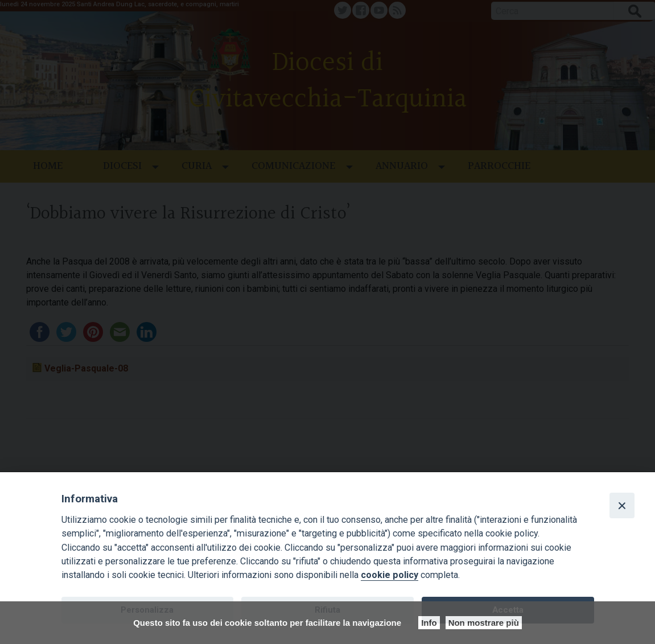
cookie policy (390, 575)
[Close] (622, 505)
